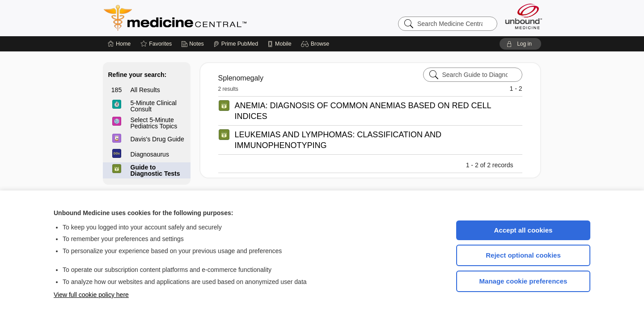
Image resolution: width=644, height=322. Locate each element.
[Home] (119, 44)
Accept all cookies (523, 230)
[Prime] (236, 44)
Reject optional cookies (523, 255)
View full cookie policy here (91, 295)
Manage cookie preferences (523, 281)
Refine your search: (138, 75)
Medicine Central (215, 18)
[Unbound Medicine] (524, 16)
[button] (316, 44)
